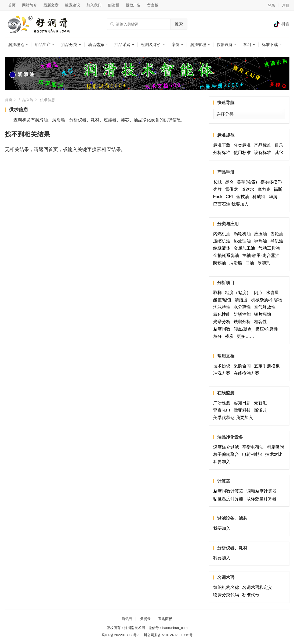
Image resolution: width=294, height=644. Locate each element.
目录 (279, 145)
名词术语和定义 (258, 587)
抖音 (285, 24)
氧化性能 (223, 314)
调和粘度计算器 (263, 491)
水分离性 (243, 307)
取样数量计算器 (263, 499)
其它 (279, 153)
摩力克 (265, 189)
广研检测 (223, 403)
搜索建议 (72, 5)
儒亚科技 (243, 410)
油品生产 (43, 44)
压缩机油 (223, 241)
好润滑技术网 (135, 628)
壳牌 (219, 189)
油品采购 (122, 44)
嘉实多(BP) (272, 182)
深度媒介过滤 (227, 447)
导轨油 (277, 241)
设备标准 (264, 153)
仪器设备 (225, 44)
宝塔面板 (165, 619)
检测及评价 (151, 44)
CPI (231, 197)
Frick (219, 197)
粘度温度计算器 (229, 499)
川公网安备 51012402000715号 (168, 635)
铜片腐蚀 (263, 314)
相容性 (260, 322)
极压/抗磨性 (267, 329)
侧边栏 (114, 5)
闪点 (259, 293)
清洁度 (242, 300)
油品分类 (69, 44)
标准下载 (270, 44)
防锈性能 (243, 314)
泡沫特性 (223, 307)
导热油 (262, 241)
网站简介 (30, 5)
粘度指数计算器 (229, 491)
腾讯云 (127, 619)
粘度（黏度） (239, 293)
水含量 (274, 293)
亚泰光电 (223, 410)
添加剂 (264, 263)
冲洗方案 (223, 373)
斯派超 (260, 410)
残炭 (230, 336)
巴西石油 (222, 204)
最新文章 (51, 5)
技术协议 (223, 366)
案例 (176, 44)
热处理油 (243, 241)
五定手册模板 (268, 366)
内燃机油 (223, 234)
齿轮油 (277, 234)
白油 (251, 263)
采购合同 (243, 366)
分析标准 (223, 153)
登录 (271, 5)
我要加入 (240, 204)
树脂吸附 (275, 447)
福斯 (279, 189)
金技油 (244, 197)
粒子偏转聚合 (227, 454)
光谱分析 (223, 322)
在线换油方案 (246, 373)
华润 (273, 197)
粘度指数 (223, 329)
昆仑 (230, 182)
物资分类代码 (227, 595)
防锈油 (221, 263)
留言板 (153, 5)
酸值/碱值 (223, 300)
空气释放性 (265, 307)
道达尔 (249, 189)
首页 (12, 5)
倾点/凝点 (244, 329)
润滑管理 (198, 44)
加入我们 (94, 5)
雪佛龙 (233, 189)
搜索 (179, 24)
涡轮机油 (243, 234)
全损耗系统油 (227, 255)
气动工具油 (270, 248)
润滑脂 (237, 263)
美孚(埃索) (248, 182)
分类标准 (243, 145)
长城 (219, 182)
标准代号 (252, 595)
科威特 (260, 197)
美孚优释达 (224, 418)
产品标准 (264, 145)
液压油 (262, 234)
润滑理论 (16, 44)
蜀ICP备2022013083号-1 (121, 635)
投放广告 (133, 5)
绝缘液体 (223, 248)
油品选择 (96, 44)
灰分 (219, 336)
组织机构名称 (227, 587)
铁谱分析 (243, 322)
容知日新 (243, 403)
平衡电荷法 (254, 447)
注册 (286, 5)
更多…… (246, 336)
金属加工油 (245, 248)
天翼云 (145, 619)
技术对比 (275, 454)
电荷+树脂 (253, 454)
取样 (219, 293)
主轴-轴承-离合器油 (262, 255)
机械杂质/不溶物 (267, 300)
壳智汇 (264, 403)
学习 (247, 44)
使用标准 (243, 153)
